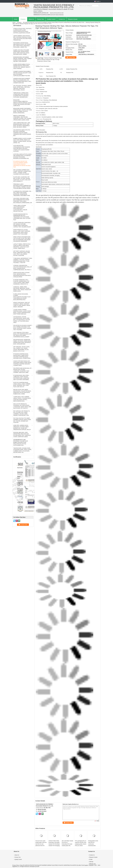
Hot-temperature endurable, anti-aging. (51, 176)
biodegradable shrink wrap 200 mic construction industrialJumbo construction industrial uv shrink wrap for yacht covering (94, 846)
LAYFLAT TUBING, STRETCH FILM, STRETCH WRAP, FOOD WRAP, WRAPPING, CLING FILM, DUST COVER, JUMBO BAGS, (22, 246)
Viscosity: (38, 162)
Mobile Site (92, 864)
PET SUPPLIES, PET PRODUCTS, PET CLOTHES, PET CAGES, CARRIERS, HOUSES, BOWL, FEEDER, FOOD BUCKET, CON (22, 413)
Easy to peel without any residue (49, 182)
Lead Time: (39, 191)
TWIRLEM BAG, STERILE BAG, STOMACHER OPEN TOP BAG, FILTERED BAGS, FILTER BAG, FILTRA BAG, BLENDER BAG (21, 95)
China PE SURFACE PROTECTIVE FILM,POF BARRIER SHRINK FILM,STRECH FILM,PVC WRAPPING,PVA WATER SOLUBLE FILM (52, 865)
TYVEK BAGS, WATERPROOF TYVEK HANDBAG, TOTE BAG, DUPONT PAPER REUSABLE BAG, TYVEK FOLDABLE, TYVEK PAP (23, 260)
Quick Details (41, 83)
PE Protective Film (41, 132)
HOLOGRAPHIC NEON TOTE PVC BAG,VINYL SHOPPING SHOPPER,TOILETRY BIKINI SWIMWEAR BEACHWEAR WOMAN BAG (22, 133)
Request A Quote (73, 19)
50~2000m (44, 158)
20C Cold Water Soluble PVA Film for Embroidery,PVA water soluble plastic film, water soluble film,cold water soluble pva (67, 845)
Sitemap (91, 862)
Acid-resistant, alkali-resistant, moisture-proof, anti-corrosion (56, 184)
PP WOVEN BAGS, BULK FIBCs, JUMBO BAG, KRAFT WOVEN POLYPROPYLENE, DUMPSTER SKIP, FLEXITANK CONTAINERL (21, 378)
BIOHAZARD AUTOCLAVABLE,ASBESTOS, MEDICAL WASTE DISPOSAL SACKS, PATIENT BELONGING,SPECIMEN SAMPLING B (23, 103)
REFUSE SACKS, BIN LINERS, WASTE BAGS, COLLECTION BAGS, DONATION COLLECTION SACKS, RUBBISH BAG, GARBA (22, 392)
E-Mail (91, 859)
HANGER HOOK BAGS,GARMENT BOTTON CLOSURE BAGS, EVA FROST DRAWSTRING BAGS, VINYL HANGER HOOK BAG (22, 81)
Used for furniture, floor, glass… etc (50, 171)
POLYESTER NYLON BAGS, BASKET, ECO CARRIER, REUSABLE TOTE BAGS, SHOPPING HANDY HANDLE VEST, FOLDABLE (23, 328)
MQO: (37, 189)
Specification (39, 147)
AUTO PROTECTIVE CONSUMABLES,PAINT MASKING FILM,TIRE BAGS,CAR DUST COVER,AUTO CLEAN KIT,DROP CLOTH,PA (22, 148)
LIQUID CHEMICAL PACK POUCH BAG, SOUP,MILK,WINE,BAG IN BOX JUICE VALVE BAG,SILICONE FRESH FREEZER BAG (22, 38)
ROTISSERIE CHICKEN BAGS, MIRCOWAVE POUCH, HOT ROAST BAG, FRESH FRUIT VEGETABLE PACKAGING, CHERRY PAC (22, 45)
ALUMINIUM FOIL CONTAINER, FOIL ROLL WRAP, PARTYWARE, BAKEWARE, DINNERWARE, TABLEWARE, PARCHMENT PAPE (22, 193)
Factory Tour (41, 19)
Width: (37, 160)
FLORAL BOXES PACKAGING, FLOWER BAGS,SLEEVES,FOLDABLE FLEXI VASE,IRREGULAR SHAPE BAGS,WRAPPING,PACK (22, 297)
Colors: (38, 151)
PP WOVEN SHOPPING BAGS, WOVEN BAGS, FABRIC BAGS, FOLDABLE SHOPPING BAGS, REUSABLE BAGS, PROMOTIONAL (22, 356)
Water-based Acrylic (46, 165)
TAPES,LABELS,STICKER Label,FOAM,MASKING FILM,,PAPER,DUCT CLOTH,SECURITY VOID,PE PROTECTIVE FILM (20, 208)
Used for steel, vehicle (47, 169)
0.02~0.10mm (45, 156)
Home (16, 19)
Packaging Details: (41, 123)
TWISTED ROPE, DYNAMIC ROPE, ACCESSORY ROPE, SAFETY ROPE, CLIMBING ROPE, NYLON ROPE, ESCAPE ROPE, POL (22, 450)
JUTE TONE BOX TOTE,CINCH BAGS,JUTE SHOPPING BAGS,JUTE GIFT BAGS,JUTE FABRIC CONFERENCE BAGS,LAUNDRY (22, 335)
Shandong (46, 100)
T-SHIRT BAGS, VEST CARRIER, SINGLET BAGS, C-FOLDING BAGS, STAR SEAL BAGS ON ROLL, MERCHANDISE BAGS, (22, 399)
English (98, 1)
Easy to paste (45, 180)
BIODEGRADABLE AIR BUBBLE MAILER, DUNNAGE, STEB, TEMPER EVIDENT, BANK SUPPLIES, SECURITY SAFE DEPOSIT (22, 59)
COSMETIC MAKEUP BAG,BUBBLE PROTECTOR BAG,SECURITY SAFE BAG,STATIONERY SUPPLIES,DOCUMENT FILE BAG (22, 74)
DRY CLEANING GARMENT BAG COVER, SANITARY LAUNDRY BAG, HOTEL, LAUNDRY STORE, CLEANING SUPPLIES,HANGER (22, 172)
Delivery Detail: (40, 126)
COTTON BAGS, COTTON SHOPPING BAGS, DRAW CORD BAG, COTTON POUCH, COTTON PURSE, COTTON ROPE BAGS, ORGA (22, 320)
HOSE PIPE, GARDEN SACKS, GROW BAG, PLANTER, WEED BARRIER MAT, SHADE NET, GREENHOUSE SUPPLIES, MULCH (22, 427)
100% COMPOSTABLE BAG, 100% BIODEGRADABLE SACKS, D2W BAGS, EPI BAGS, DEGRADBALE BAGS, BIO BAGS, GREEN (22, 125)
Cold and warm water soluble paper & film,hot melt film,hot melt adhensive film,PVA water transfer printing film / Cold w (41, 845)
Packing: (38, 187)
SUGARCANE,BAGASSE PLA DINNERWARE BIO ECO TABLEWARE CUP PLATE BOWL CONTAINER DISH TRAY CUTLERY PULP (22, 217)
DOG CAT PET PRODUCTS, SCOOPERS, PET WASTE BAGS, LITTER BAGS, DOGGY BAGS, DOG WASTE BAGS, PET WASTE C (22, 406)
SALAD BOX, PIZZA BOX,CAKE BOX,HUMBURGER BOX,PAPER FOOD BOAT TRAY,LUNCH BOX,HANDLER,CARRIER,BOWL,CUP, (23, 201)
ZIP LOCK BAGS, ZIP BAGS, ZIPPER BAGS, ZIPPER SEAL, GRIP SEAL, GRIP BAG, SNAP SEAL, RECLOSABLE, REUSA (22, 88)
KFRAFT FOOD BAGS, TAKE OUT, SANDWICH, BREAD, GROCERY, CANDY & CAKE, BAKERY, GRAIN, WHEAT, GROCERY (22, 305)
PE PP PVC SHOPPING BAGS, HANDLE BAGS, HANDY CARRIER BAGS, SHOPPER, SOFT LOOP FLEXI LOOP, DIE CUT (22, 385)
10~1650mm (44, 160)
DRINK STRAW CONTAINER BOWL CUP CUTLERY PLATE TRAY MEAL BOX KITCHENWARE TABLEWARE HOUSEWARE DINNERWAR (22, 239)
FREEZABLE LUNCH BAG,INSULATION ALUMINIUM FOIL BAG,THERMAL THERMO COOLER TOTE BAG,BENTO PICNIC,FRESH (22, 186)
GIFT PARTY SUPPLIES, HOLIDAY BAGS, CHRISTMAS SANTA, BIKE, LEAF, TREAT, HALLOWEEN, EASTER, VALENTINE (22, 253)
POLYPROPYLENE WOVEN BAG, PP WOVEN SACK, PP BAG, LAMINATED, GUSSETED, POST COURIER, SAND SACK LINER (22, 370)
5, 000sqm (44, 189)
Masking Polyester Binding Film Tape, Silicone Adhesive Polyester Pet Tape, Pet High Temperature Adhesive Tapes (50, 60)
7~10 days (44, 191)
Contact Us (62, 19)
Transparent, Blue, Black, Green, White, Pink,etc (53, 151)
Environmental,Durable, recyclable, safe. (51, 173)
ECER (38, 867)
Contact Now (72, 57)
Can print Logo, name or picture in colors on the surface (55, 154)
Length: (38, 158)
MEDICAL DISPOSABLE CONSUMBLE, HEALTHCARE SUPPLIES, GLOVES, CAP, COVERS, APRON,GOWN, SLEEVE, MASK (22, 118)
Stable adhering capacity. (47, 178)
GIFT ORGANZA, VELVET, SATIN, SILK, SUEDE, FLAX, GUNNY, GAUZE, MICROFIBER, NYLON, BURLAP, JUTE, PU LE (21, 349)
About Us (31, 19)
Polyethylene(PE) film (47, 149)
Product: (38, 149)
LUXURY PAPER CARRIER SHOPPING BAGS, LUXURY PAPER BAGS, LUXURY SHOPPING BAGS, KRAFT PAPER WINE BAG (22, 312)
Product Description (40, 130)
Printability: (39, 154)
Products (23, 19)
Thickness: (38, 156)
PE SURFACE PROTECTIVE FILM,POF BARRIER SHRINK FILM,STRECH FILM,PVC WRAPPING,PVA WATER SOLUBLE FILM (54, 22)
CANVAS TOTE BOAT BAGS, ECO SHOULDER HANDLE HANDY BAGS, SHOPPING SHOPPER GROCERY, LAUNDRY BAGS (22, 363)
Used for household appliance (49, 167)
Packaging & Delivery (44, 121)
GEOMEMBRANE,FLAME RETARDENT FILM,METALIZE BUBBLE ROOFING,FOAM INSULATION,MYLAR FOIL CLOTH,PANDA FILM (21, 442)
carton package (45, 187)
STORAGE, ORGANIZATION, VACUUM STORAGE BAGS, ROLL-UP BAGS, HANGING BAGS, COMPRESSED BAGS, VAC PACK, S (23, 268)
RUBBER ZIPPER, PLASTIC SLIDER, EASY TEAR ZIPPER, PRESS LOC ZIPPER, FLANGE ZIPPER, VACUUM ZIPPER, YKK (22, 141)
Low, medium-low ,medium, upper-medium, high (53, 162)
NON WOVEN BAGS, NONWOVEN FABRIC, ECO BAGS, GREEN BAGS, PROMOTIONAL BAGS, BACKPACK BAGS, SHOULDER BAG (22, 342)
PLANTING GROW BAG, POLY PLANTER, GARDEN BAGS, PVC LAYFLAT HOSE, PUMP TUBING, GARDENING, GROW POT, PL (21, 282)
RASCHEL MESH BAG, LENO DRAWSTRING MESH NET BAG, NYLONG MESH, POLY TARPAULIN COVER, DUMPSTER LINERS (22, 435)
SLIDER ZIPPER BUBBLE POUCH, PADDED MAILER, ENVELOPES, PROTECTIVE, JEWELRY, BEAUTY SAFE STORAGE (22, 66)
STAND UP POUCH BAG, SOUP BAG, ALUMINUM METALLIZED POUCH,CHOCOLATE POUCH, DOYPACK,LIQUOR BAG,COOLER (22, 31)
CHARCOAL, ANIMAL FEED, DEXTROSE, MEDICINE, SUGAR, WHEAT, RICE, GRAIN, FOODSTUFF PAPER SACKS (22, 289)
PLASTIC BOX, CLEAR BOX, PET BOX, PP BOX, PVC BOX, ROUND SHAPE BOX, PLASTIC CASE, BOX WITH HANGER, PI (22, 179)
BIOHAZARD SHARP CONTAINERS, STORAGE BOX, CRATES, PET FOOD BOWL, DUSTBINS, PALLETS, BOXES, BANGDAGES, (23, 111)
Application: (39, 169)
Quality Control (51, 19)
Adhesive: (38, 165)
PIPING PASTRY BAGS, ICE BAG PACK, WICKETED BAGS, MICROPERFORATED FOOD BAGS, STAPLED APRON (22, 275)
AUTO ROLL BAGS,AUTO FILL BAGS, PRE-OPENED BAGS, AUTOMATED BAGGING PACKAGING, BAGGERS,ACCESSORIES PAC (22, 156)
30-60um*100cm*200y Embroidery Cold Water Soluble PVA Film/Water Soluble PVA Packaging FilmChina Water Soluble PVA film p (54, 845)
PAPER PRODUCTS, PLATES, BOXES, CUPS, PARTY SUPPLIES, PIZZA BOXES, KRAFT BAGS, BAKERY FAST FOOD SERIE (22, 232)
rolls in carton (56, 123)
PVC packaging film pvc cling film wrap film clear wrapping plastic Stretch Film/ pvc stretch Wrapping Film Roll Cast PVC (81, 845)
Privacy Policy (16, 865)
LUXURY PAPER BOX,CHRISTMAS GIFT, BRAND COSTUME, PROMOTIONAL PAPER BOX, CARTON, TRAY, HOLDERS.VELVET (22, 225)
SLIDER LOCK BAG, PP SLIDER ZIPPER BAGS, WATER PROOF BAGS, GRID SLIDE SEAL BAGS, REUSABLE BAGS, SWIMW (21, 52)
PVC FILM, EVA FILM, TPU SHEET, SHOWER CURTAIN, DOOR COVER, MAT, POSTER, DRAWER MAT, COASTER (22, 420)
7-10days (55, 126)
